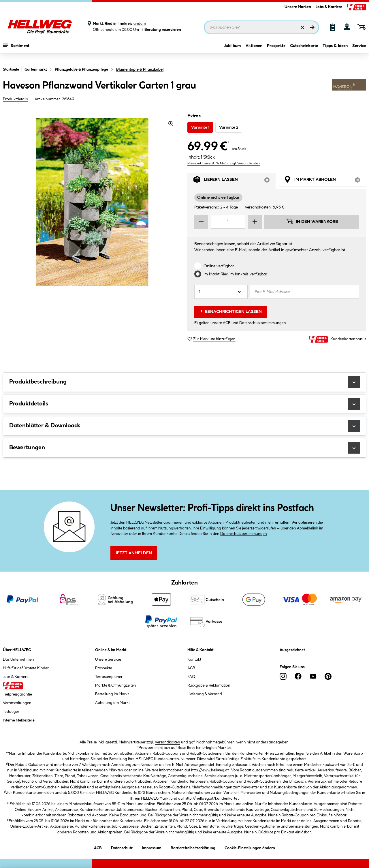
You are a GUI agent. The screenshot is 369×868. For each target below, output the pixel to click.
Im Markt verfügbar (235, 274)
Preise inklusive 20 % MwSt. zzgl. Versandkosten (224, 163)
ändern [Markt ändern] (140, 24)
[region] (92, 202)
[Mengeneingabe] (228, 222)
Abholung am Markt (112, 703)
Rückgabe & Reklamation (209, 685)
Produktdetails (15, 99)
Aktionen (254, 51)
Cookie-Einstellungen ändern (250, 847)
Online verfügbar (219, 266)
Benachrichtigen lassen (230, 311)
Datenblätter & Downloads (184, 426)
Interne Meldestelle (19, 720)
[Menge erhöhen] (255, 222)
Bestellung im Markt (112, 694)
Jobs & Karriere (329, 7)
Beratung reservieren (161, 30)
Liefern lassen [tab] (235, 181)
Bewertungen (184, 448)
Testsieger (11, 712)
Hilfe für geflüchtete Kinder (26, 668)
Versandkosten (167, 742)
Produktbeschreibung (184, 382)
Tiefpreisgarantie (17, 694)
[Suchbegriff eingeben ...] (261, 27)
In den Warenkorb (312, 221)
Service (359, 51)
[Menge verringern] (201, 222)
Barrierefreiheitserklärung (193, 847)
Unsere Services (108, 660)
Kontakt (194, 660)
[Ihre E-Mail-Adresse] (305, 292)
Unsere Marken (298, 7)
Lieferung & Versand (205, 694)
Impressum (152, 847)
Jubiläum (232, 51)
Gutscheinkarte (304, 51)
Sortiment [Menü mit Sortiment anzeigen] (16, 50)
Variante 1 (200, 127)
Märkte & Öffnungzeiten (116, 685)
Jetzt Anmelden (134, 553)
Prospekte (276, 51)
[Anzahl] (221, 292)
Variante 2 (229, 127)
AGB (227, 323)
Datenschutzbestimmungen (263, 323)
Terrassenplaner (109, 677)
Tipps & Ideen (335, 51)
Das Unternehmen (18, 660)
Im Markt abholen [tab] (325, 181)
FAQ (191, 677)
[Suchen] (312, 27)
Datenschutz (122, 847)
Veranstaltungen (17, 703)
